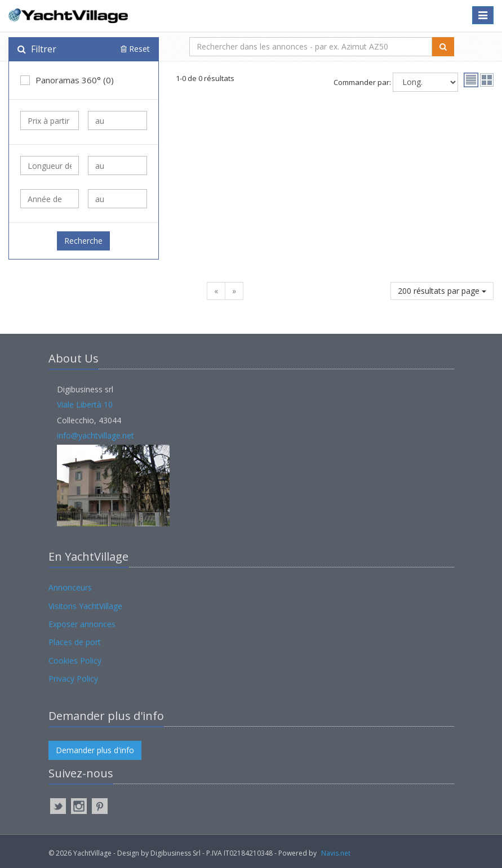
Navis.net (336, 853)
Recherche (83, 241)
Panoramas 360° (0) (67, 80)
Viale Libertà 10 (85, 404)
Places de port (75, 642)
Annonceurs (70, 587)
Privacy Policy (73, 679)
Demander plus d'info (95, 750)
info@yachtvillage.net (95, 435)
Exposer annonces (82, 624)
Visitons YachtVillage (85, 606)
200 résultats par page (442, 291)
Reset (135, 49)
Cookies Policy (75, 661)
